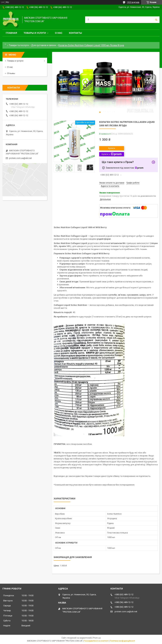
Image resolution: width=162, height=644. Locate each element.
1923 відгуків (133, 2)
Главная (11, 33)
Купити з (111, 154)
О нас (59, 33)
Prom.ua (97, 638)
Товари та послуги (19, 45)
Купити (112, 148)
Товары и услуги (35, 33)
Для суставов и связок (44, 45)
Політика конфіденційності (122, 641)
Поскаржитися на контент (96, 641)
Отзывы (11, 73)
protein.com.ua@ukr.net (20, 158)
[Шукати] (156, 20)
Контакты (75, 33)
